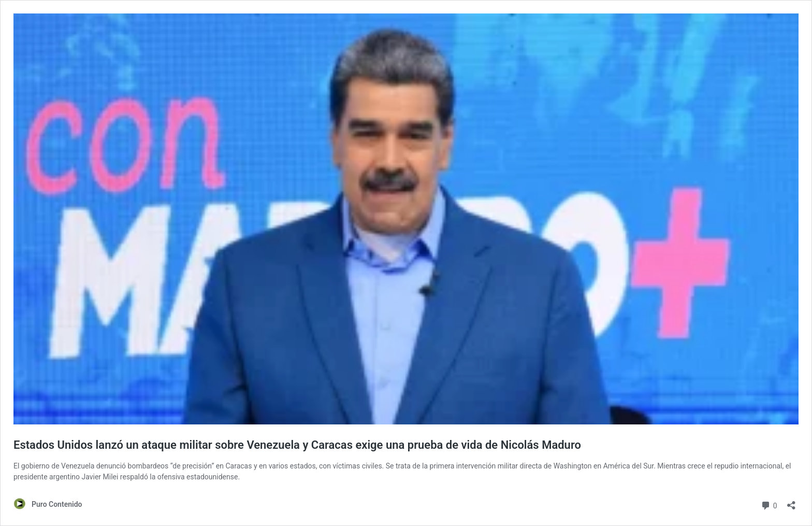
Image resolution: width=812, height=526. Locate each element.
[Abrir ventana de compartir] (791, 502)
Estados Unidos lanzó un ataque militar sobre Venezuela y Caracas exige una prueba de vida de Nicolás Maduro (297, 445)
